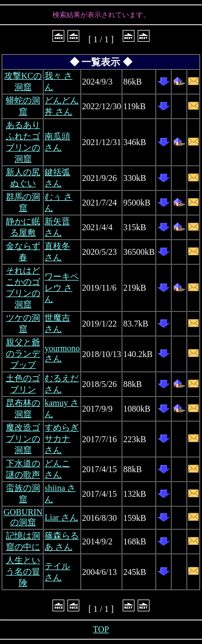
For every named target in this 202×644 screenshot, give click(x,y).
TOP (101, 629)
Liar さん (61, 517)
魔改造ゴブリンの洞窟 (23, 439)
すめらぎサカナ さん (62, 439)
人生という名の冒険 (23, 571)
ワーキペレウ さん (62, 288)
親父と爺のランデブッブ (23, 354)
